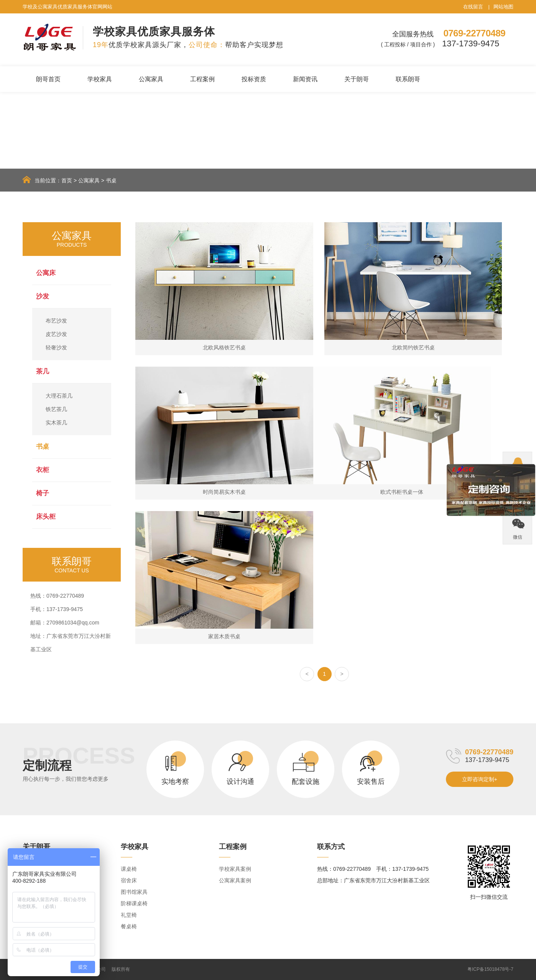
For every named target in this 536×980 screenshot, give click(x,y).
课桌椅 (129, 869)
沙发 (43, 296)
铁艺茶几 (56, 409)
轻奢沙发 (56, 347)
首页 (67, 180)
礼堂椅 (129, 915)
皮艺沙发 (56, 334)
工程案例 (202, 79)
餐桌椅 (129, 926)
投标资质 (254, 79)
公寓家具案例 (235, 880)
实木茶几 (56, 423)
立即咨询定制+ (480, 779)
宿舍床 (129, 880)
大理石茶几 (59, 396)
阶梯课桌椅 (134, 903)
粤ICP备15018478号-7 (490, 969)
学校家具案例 (235, 869)
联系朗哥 (408, 79)
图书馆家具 (134, 892)
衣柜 (43, 470)
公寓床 (46, 273)
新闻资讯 (305, 79)
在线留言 (473, 7)
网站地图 (503, 7)
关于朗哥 (357, 79)
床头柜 (46, 517)
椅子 (43, 493)
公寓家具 (151, 79)
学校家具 (100, 79)
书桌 (111, 180)
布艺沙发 (56, 321)
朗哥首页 (48, 79)
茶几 (43, 371)
